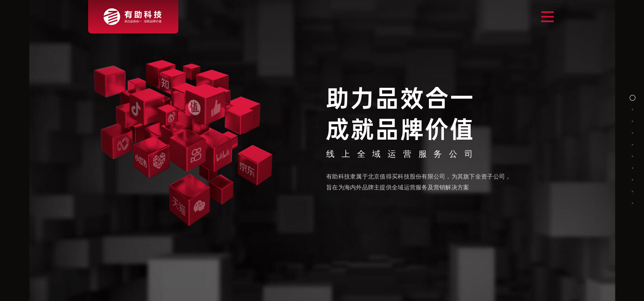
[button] (633, 98)
